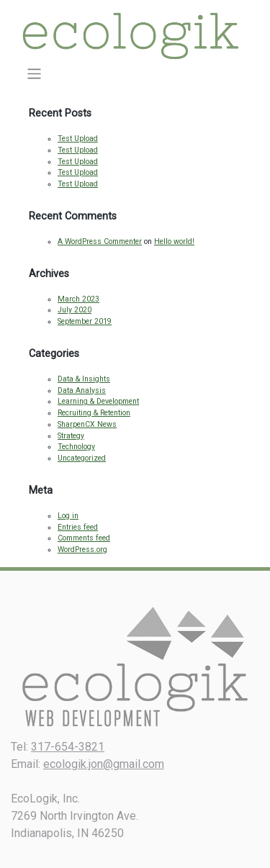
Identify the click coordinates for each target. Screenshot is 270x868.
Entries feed (78, 527)
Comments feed (84, 538)
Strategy (71, 436)
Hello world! (174, 241)
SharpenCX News (87, 424)
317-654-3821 (68, 747)
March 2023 (78, 299)
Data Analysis (82, 390)
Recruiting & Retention (94, 413)
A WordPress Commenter (100, 241)
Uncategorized (82, 458)
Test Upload (78, 139)
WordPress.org (82, 550)
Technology (76, 447)
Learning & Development (98, 401)
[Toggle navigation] (34, 74)
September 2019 (85, 321)
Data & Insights (84, 379)
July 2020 (75, 310)
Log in (68, 516)
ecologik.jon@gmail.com (104, 764)
